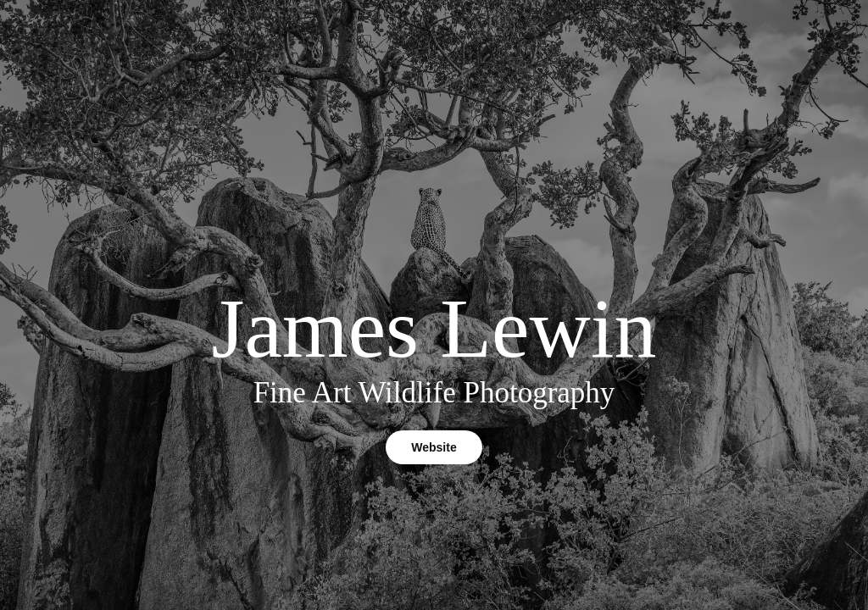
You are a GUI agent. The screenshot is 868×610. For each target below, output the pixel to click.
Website (434, 447)
